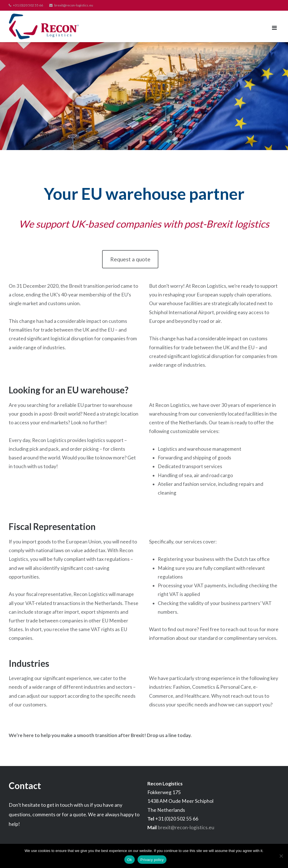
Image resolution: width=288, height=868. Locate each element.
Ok (130, 860)
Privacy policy (152, 860)
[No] (281, 856)
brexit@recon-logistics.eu (74, 5)
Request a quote (130, 259)
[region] (144, 96)
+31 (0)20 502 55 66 (28, 5)
